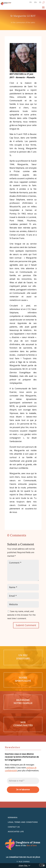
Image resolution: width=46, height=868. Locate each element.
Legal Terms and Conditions (23, 822)
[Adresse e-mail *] (23, 781)
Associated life (16, 831)
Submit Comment (26, 625)
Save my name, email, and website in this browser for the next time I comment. (21, 615)
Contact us (14, 827)
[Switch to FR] (30, 3)
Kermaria (13, 817)
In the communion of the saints (23, 22)
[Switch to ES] (40, 3)
